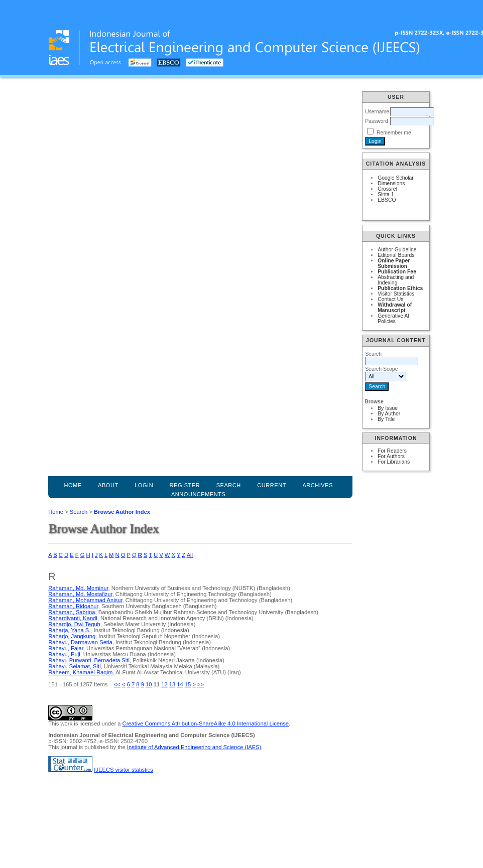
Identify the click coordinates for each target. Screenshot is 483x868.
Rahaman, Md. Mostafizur (80, 594)
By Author (389, 414)
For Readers (392, 451)
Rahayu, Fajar (66, 648)
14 (180, 684)
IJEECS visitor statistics (124, 770)
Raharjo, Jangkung (72, 636)
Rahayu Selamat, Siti (74, 666)
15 (188, 684)
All (190, 555)
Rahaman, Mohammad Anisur (85, 600)
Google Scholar (396, 178)
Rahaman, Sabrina (72, 612)
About (108, 485)
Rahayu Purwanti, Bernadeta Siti (89, 660)
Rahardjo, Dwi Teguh (74, 624)
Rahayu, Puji (64, 654)
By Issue (388, 408)
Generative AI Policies (393, 319)
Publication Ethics (400, 288)
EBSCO (387, 200)
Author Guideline (397, 250)
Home (73, 485)
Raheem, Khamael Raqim (80, 672)
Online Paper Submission (394, 263)
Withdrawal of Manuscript (395, 308)
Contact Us (390, 299)
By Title (386, 419)
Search (79, 512)
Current (272, 485)
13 (172, 684)
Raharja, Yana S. (69, 630)
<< (117, 684)
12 (164, 684)
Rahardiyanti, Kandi (73, 618)
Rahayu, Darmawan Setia (80, 642)
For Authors (391, 456)
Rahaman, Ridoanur (73, 606)
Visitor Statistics (396, 294)
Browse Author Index (122, 512)
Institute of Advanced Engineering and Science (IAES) (194, 747)
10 (149, 684)
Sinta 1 (386, 194)
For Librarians (394, 462)
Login (144, 485)
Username (377, 112)
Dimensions (391, 183)
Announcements (199, 494)
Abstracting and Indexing (396, 280)
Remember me (394, 133)
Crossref (387, 189)
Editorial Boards (396, 255)
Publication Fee (397, 272)
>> (201, 684)
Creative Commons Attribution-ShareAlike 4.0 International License (206, 724)
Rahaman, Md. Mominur (78, 588)
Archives (318, 485)
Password (377, 121)
